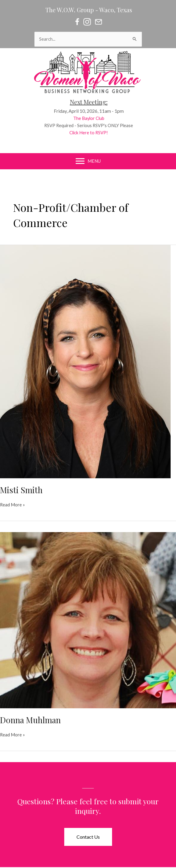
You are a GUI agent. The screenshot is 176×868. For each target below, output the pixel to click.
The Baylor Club (91, 118)
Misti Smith (21, 490)
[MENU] (88, 161)
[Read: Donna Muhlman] (88, 620)
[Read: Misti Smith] (85, 361)
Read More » (12, 505)
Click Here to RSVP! (91, 133)
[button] (88, 837)
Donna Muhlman (30, 720)
